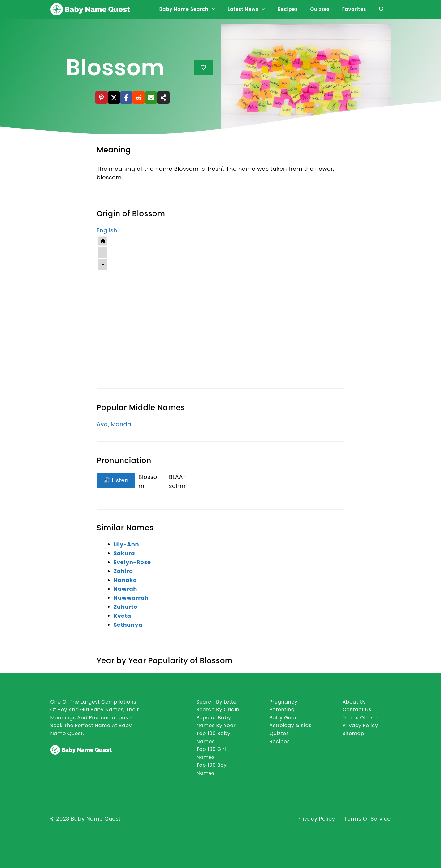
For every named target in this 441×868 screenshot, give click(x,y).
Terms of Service (368, 819)
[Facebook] (126, 98)
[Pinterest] (102, 98)
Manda (121, 424)
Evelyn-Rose (132, 562)
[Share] (163, 98)
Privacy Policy (316, 819)
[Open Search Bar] (381, 9)
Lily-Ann (126, 544)
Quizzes (320, 9)
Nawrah (125, 589)
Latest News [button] (250, 9)
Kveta (122, 616)
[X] (114, 98)
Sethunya (128, 625)
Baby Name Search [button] (190, 9)
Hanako (125, 580)
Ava (102, 424)
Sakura (124, 553)
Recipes (288, 9)
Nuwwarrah (131, 598)
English (107, 230)
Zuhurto (125, 607)
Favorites (354, 9)
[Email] (151, 98)
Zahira (123, 571)
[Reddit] (139, 98)
